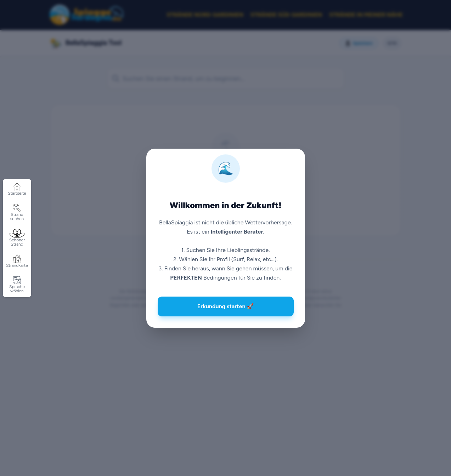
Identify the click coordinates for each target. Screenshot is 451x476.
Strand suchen (17, 213)
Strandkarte (17, 261)
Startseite (17, 189)
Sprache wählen (17, 285)
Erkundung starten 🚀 (226, 306)
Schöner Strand (17, 238)
